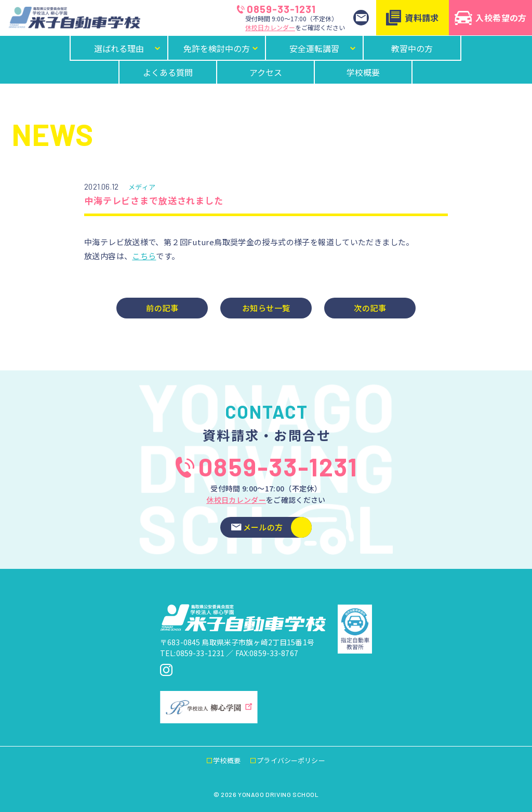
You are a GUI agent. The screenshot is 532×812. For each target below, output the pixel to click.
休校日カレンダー (270, 27)
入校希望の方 (490, 18)
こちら (144, 256)
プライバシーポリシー (291, 760)
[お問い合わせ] (361, 18)
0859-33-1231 (276, 9)
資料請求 (413, 18)
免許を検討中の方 (221, 48)
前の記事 (162, 308)
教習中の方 (412, 48)
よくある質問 (168, 72)
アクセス (266, 72)
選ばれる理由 (128, 48)
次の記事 (370, 308)
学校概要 (363, 72)
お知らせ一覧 (266, 308)
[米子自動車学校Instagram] (166, 670)
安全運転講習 (323, 48)
